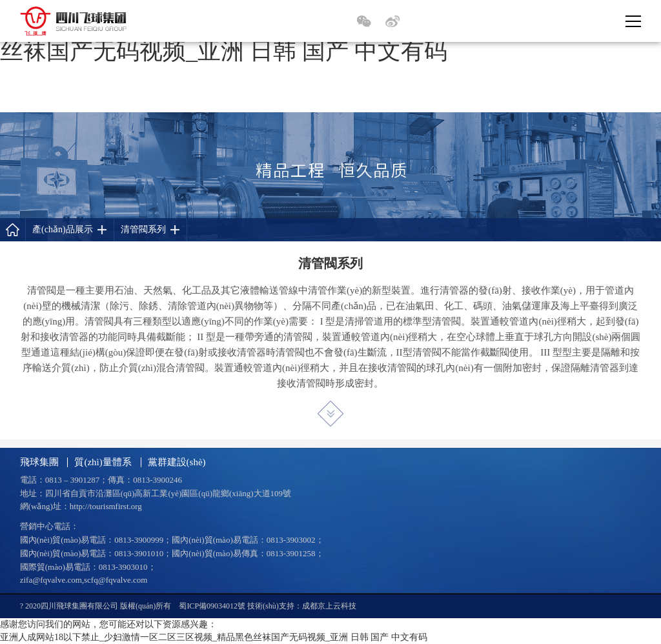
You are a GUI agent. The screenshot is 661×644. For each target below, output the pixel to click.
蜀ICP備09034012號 (212, 606)
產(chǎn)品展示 (63, 229)
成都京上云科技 (329, 606)
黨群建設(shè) (177, 462)
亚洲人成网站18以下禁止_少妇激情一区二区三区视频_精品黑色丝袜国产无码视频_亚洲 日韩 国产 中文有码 (214, 637)
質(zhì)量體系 (103, 462)
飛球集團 (39, 462)
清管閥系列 (143, 229)
